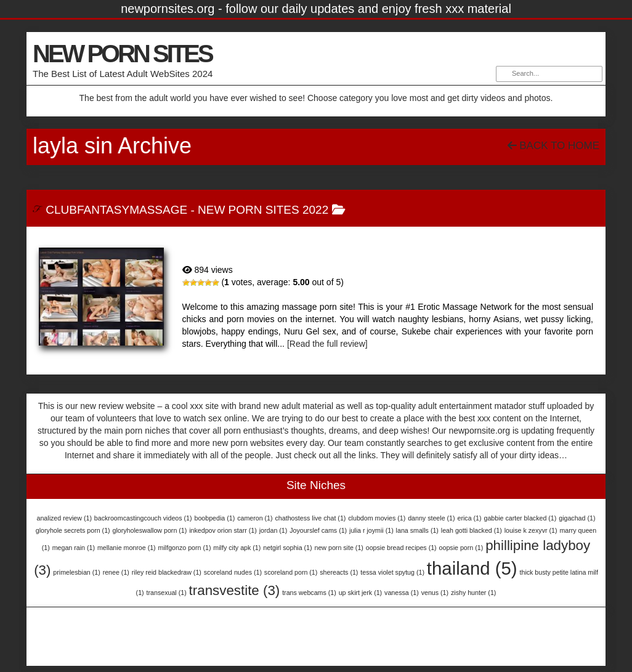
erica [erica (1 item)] (469, 518)
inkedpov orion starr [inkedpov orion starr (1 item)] (223, 530)
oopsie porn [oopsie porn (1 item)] (461, 548)
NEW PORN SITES (122, 54)
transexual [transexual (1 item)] (167, 593)
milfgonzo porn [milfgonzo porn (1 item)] (185, 548)
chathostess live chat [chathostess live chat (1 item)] (310, 518)
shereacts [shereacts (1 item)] (339, 572)
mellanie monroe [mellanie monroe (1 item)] (127, 548)
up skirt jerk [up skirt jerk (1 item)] (360, 593)
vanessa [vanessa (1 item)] (402, 593)
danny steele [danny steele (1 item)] (431, 518)
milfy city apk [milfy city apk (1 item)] (237, 548)
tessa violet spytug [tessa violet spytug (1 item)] (392, 572)
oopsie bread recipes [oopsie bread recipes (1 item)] (401, 548)
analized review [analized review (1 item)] (64, 518)
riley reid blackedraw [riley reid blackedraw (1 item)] (167, 572)
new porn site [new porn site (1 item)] (338, 548)
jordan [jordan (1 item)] (273, 530)
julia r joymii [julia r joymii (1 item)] (371, 530)
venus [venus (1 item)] (435, 593)
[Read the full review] (327, 344)
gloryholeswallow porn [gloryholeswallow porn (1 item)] (150, 530)
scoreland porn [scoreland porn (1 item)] (291, 572)
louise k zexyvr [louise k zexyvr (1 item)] (531, 530)
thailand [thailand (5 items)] (472, 568)
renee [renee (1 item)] (116, 572)
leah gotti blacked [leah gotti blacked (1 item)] (472, 530)
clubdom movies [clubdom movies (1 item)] (377, 518)
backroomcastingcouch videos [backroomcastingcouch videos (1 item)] (143, 518)
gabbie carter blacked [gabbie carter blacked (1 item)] (520, 518)
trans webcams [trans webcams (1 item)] (309, 593)
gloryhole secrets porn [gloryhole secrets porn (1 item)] (73, 530)
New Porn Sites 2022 (263, 210)
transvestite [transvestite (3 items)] (235, 590)
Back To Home (553, 146)
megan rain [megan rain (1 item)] (74, 548)
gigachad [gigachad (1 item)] (577, 518)
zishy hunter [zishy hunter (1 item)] (473, 593)
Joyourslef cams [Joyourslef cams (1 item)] (318, 530)
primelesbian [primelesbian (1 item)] (76, 572)
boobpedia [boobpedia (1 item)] (214, 518)
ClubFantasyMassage (116, 210)
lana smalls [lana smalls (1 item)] (417, 530)
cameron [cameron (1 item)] (255, 518)
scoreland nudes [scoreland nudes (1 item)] (233, 572)
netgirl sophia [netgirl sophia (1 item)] (287, 548)
